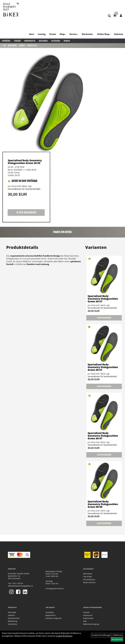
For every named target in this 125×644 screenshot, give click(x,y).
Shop (63, 34)
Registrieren (51, 615)
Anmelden (50, 612)
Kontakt (86, 612)
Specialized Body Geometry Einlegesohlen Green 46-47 (103, 436)
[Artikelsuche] (109, 16)
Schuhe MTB (32, 46)
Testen (53, 34)
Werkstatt (88, 34)
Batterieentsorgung (91, 624)
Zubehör (17, 41)
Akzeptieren (117, 639)
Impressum (88, 615)
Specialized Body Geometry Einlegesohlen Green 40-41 (103, 367)
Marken (67, 41)
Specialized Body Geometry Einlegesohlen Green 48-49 (103, 504)
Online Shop (104, 34)
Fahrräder (6, 41)
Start (32, 34)
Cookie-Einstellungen (101, 635)
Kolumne (119, 34)
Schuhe (22, 46)
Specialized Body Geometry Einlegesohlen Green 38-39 (25, 162)
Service (74, 34)
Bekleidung (43, 41)
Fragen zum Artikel (63, 232)
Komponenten (30, 41)
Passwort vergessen (54, 618)
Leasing (42, 34)
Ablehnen (118, 635)
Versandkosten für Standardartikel (24, 189)
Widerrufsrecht (89, 582)
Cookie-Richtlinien (64, 636)
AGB (85, 621)
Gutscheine (56, 41)
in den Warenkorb (26, 212)
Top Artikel (88, 577)
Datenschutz (88, 618)
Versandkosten (89, 580)
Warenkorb (88, 574)
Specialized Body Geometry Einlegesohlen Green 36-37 (103, 299)
